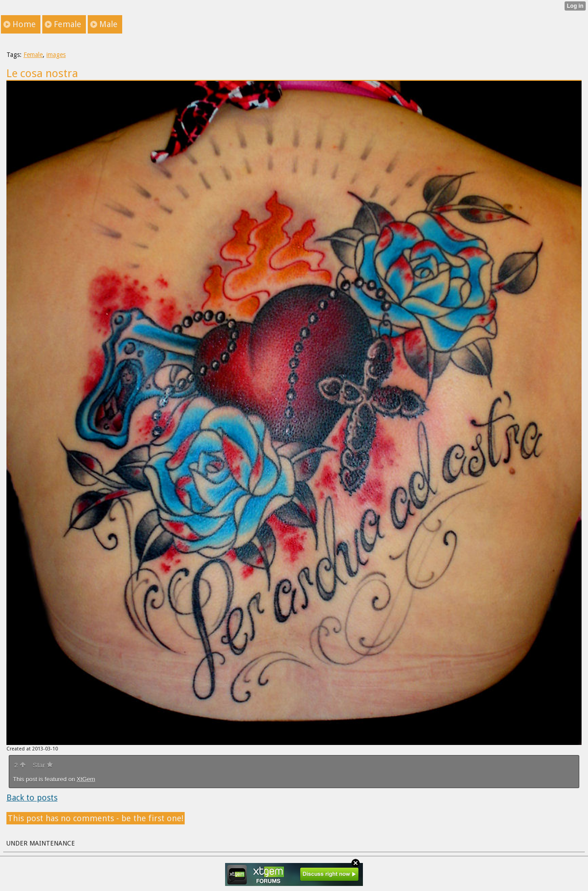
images (56, 55)
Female (33, 55)
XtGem (86, 779)
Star (43, 765)
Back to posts (32, 798)
